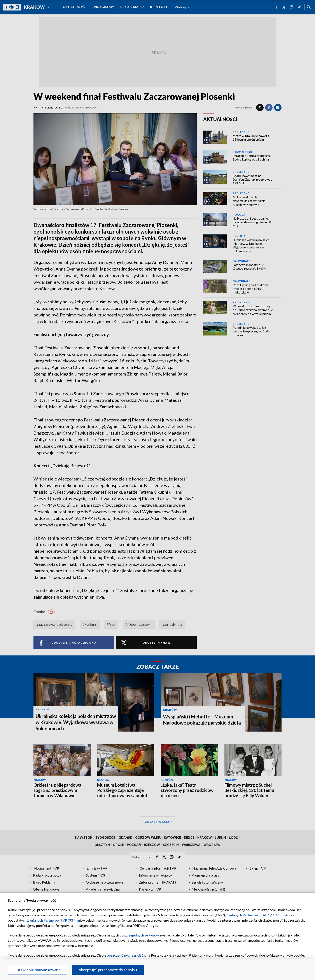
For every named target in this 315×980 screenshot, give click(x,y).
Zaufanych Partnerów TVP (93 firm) (54, 920)
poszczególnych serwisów (139, 935)
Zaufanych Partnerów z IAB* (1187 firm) (256, 915)
